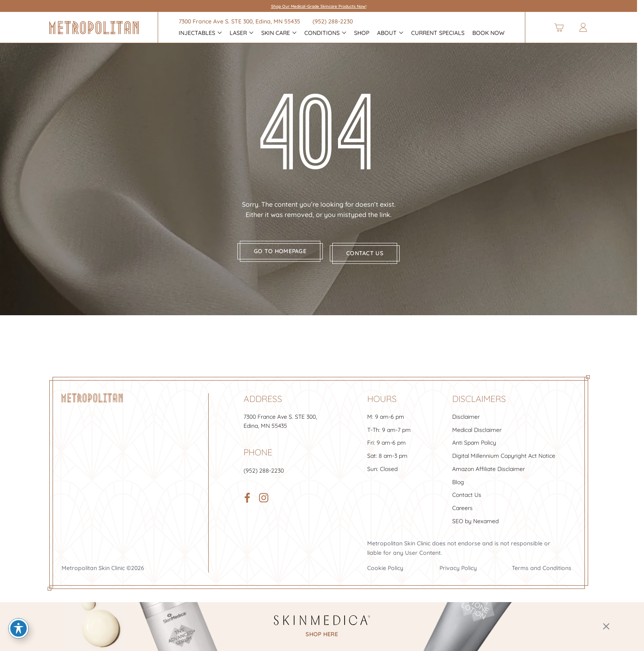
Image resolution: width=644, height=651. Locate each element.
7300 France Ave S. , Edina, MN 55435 (239, 21)
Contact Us (467, 492)
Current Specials (438, 33)
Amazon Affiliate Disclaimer (489, 466)
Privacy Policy (458, 565)
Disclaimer (466, 413)
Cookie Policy (385, 565)
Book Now (488, 33)
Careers (462, 505)
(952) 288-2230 (333, 21)
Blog (458, 478)
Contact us (368, 252)
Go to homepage (277, 252)
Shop (362, 33)
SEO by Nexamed (475, 517)
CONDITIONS (322, 33)
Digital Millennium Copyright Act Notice (504, 452)
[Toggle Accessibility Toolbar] (18, 628)
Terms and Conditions (542, 565)
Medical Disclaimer (477, 427)
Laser (238, 33)
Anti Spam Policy (474, 439)
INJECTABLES (197, 33)
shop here (322, 634)
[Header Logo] (94, 28)
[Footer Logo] (92, 395)
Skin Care (276, 33)
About (387, 33)
